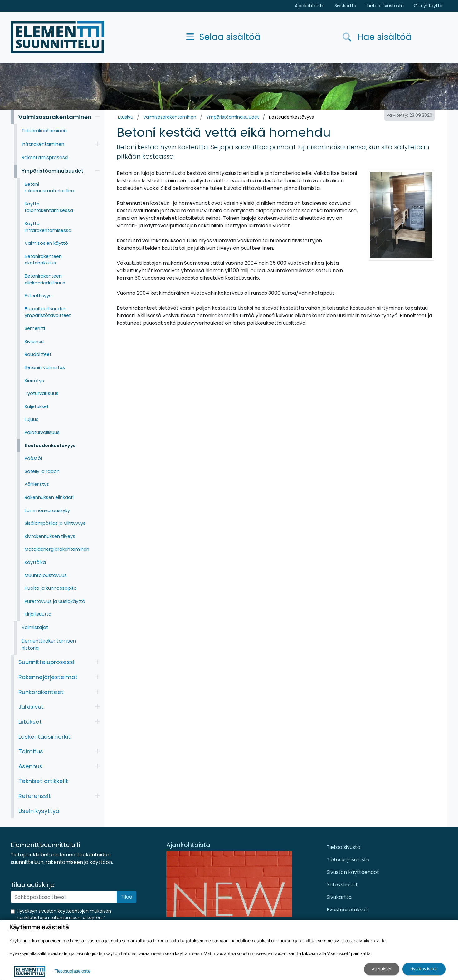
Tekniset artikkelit (43, 781)
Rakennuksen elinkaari (49, 497)
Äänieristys (37, 484)
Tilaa (127, 897)
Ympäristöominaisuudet (233, 117)
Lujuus (32, 419)
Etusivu (126, 117)
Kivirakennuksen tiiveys (50, 536)
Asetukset (382, 969)
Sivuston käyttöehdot (353, 872)
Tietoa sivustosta (385, 6)
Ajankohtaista (310, 6)
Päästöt (34, 458)
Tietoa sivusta (343, 847)
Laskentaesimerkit (44, 737)
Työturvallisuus (41, 393)
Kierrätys (34, 381)
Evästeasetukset (347, 910)
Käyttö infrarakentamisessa (48, 227)
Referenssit (35, 796)
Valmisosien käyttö (46, 243)
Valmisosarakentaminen (170, 117)
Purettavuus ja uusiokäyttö (55, 601)
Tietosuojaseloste (348, 860)
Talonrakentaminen (44, 131)
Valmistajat (35, 627)
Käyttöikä (35, 562)
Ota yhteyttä (428, 6)
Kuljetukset (37, 406)
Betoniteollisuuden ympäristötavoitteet (48, 312)
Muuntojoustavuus (46, 575)
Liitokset (30, 722)
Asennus (30, 766)
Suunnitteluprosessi (46, 662)
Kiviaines (34, 342)
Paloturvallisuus (42, 432)
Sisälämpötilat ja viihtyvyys (55, 523)
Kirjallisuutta (38, 614)
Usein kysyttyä (39, 811)
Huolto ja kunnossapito (51, 588)
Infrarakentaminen (43, 144)
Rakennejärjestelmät (48, 677)
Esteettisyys (38, 296)
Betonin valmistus (45, 367)
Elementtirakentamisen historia (49, 644)
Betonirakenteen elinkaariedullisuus (45, 279)
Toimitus (31, 751)
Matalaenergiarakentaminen (57, 549)
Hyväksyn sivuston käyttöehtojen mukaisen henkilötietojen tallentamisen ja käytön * (64, 914)
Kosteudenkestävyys (291, 117)
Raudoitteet (38, 354)
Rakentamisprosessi (45, 158)
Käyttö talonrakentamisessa (49, 207)
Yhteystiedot (342, 885)
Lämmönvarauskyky (47, 510)
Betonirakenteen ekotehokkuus (43, 260)
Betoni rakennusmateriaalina (49, 188)
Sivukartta (345, 6)
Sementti (35, 328)
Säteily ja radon (42, 471)
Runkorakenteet (41, 692)
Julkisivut (31, 707)
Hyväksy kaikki (424, 969)
